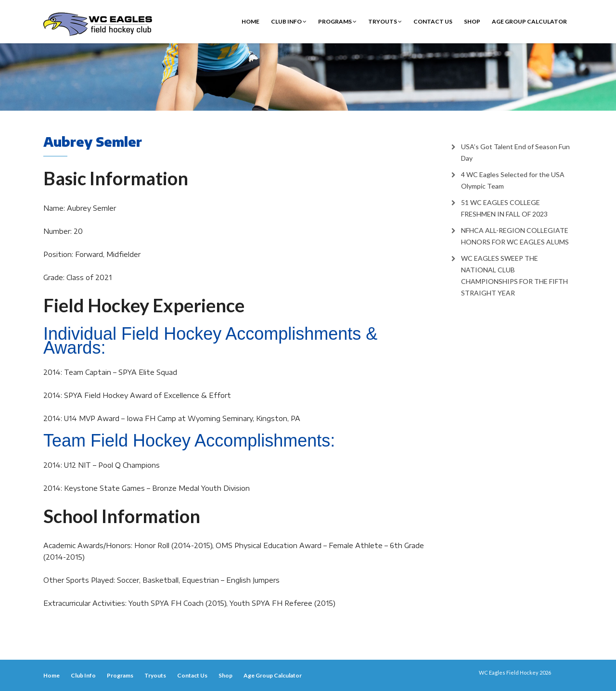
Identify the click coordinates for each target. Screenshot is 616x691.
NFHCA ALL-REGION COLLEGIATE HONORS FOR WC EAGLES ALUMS (515, 236)
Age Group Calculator (529, 21)
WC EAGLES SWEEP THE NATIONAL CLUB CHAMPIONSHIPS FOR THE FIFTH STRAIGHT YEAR (514, 275)
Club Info (289, 21)
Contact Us (433, 21)
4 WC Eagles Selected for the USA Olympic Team (513, 180)
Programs (337, 21)
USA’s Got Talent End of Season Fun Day (515, 152)
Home (250, 21)
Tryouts (385, 21)
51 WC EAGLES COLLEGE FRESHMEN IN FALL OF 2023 (504, 208)
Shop (472, 21)
